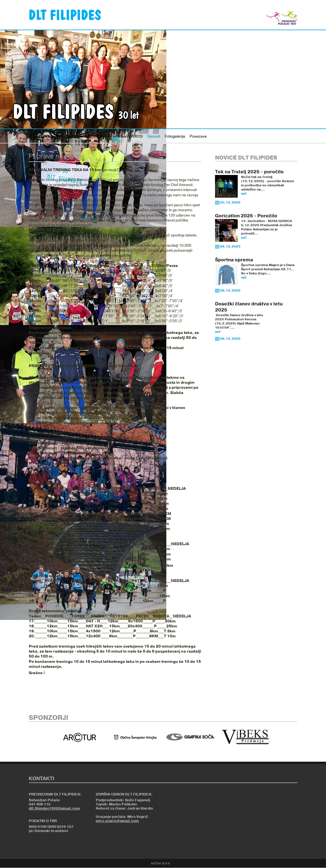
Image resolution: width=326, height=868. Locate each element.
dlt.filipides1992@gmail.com (54, 808)
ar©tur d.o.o (161, 863)
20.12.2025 (230, 202)
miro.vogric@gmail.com (117, 821)
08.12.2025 (230, 246)
